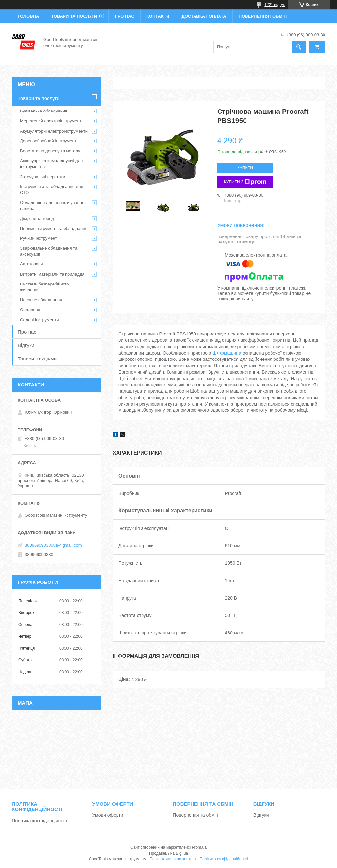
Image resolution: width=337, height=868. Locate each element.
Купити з (245, 182)
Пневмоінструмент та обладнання (54, 228)
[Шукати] (299, 47)
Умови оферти (108, 815)
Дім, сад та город (37, 219)
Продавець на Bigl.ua (168, 853)
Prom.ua (199, 847)
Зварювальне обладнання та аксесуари (49, 251)
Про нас (124, 16)
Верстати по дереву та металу (50, 151)
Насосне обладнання (41, 300)
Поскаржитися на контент (173, 859)
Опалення (30, 310)
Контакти (158, 16)
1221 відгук (274, 5)
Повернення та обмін (195, 815)
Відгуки (26, 345)
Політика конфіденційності (40, 821)
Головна (28, 16)
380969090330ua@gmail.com (53, 545)
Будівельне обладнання (44, 111)
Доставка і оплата (204, 16)
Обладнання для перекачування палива (52, 205)
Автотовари (32, 264)
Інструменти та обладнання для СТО (52, 190)
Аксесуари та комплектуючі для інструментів (51, 164)
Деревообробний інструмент (48, 141)
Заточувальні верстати (43, 177)
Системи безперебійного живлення (44, 287)
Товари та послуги (74, 16)
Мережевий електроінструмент (51, 121)
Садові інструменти (39, 320)
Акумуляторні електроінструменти (54, 131)
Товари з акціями (37, 359)
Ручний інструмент (39, 238)
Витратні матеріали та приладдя (52, 274)
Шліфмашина (227, 353)
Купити (245, 168)
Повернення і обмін (263, 16)
